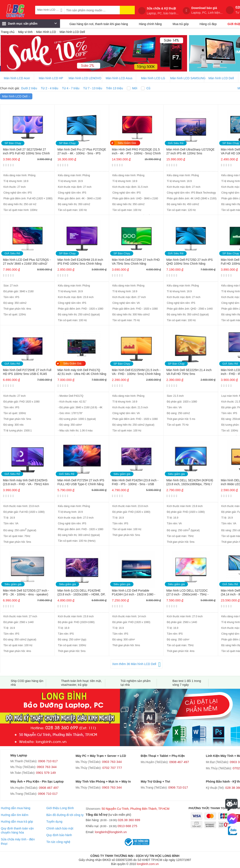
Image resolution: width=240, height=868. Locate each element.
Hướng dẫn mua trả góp (17, 822)
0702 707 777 (112, 768)
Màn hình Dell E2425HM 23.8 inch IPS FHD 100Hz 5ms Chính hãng (80, 262)
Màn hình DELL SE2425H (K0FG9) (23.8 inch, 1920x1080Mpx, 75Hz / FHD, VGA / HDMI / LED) (190, 482)
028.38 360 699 (129, 820)
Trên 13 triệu (115, 88)
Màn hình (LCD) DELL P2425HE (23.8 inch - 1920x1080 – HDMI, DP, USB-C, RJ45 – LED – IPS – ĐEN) (81, 593)
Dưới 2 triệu (29, 88)
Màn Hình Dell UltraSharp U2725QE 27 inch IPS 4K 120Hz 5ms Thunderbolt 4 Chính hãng (190, 152)
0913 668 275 (127, 826)
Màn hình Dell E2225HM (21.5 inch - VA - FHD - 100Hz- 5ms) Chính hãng (136, 372)
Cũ (148, 88)
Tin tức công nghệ (58, 842)
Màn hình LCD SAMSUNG (187, 78)
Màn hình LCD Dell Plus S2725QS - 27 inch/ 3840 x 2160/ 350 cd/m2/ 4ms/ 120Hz (27, 262)
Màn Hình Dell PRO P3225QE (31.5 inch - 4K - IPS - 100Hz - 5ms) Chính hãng (136, 152)
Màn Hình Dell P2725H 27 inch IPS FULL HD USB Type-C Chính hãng (81, 482)
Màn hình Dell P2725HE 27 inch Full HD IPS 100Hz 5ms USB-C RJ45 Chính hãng (27, 372)
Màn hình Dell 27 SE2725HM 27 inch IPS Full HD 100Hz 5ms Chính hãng (26, 152)
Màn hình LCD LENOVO (85, 78)
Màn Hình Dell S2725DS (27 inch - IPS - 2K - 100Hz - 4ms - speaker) (26, 592)
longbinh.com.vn (148, 864)
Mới (135, 88)
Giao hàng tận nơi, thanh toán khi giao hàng (99, 24)
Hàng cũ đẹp (208, 24)
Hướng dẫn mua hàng (16, 808)
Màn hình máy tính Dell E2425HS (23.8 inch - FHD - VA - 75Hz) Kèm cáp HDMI (26, 482)
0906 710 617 (48, 761)
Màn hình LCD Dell (221, 78)
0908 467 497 (179, 762)
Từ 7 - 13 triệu (93, 88)
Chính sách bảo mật (60, 828)
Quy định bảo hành (59, 835)
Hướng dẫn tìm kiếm (15, 815)
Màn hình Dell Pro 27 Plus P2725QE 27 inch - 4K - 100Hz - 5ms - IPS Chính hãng (82, 152)
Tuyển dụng (54, 822)
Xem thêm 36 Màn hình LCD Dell (134, 664)
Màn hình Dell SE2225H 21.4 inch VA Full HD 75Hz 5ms (189, 372)
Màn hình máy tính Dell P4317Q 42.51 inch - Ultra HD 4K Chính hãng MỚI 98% (82, 372)
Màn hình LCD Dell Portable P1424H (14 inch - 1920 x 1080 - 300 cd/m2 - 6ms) (133, 593)
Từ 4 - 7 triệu (71, 88)
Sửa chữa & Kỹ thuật (163, 11)
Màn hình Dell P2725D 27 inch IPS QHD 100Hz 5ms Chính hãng (189, 262)
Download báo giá (207, 10)
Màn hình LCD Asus (119, 78)
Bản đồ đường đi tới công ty (65, 815)
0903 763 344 (47, 767)
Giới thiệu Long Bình (60, 808)
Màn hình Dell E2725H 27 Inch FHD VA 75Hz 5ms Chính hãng (136, 262)
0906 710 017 (48, 794)
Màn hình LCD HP (51, 78)
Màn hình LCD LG (153, 78)
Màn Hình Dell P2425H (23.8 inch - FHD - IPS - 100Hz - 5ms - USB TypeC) (135, 482)
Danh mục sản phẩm (29, 25)
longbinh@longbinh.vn (111, 832)
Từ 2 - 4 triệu (50, 88)
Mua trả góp (181, 24)
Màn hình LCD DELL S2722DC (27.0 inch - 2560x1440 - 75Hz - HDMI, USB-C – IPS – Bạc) (187, 593)
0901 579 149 (46, 773)
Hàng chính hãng (150, 24)
